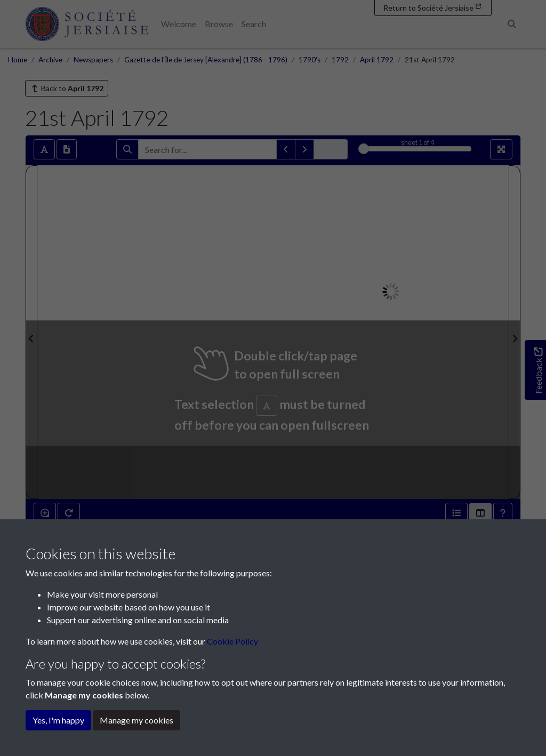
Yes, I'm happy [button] (58, 720)
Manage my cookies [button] (136, 720)
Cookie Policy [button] (232, 641)
